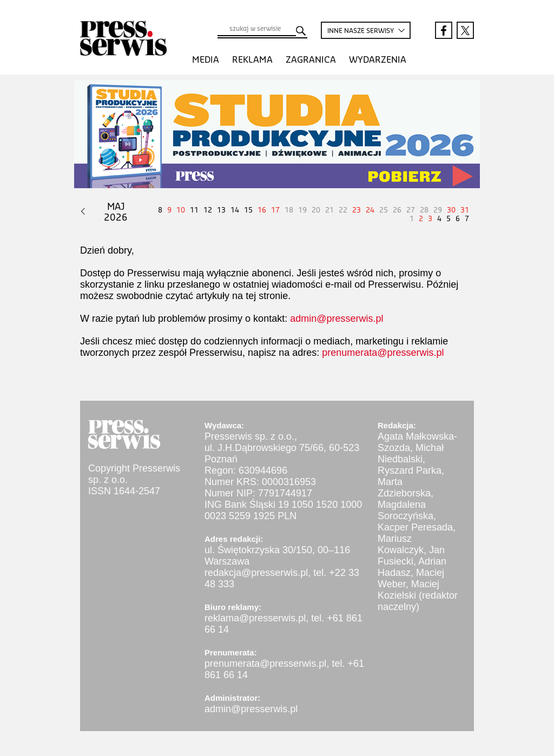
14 (235, 210)
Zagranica (311, 60)
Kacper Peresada (415, 527)
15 (248, 210)
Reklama (252, 60)
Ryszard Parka (410, 470)
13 (221, 210)
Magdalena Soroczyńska (405, 510)
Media (206, 60)
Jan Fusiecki (411, 556)
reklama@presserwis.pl (255, 618)
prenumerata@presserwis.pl (383, 353)
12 (208, 210)
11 (194, 210)
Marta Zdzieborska (404, 488)
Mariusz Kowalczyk (401, 544)
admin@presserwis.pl (337, 319)
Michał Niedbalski (411, 453)
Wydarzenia (378, 60)
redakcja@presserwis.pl (256, 573)
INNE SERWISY (361, 31)
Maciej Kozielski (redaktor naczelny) (418, 595)
